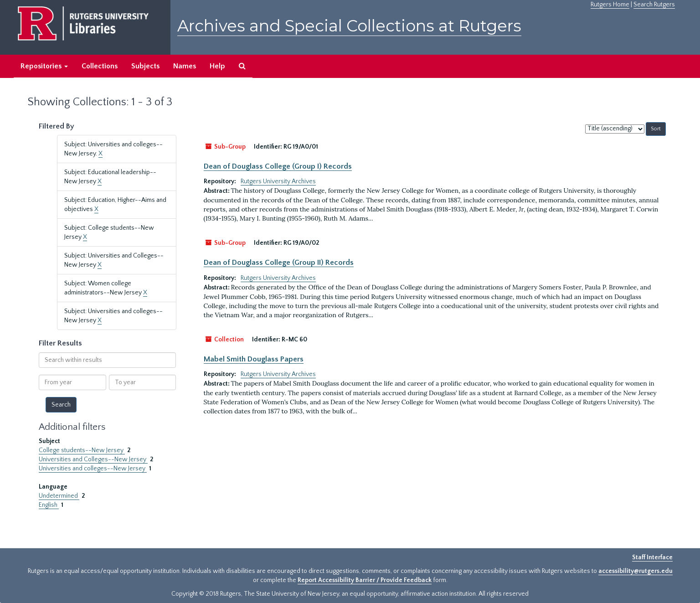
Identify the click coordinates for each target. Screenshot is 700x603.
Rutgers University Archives (278, 181)
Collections (100, 66)
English (49, 505)
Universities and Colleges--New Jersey (93, 459)
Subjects (145, 66)
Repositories (44, 66)
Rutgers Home (610, 5)
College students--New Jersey (82, 450)
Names (185, 66)
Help (217, 66)
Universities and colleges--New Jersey (93, 469)
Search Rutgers (654, 5)
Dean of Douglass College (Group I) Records (278, 166)
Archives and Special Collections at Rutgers (349, 26)
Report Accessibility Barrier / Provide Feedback (365, 580)
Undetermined (59, 496)
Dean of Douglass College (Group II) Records (279, 263)
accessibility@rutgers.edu (636, 571)
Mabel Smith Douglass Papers (254, 359)
